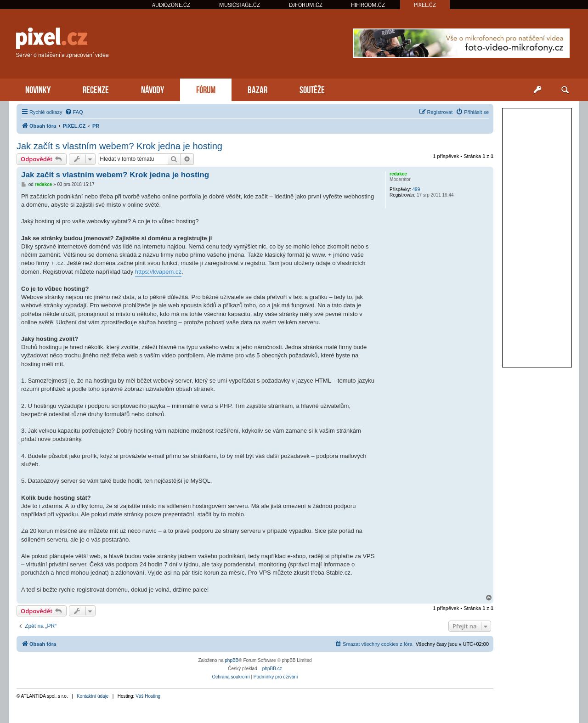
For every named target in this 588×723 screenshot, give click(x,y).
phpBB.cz (272, 669)
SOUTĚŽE (312, 89)
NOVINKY (38, 89)
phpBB (232, 660)
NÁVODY (153, 89)
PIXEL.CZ (425, 5)
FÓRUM (206, 89)
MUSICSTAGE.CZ (240, 5)
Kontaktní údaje (93, 696)
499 (416, 189)
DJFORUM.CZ (306, 5)
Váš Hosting (148, 696)
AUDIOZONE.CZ (171, 5)
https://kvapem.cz (158, 272)
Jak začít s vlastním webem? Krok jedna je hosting (119, 146)
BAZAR (257, 89)
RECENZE (96, 89)
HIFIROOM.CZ (368, 5)
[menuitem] (74, 112)
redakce (398, 174)
